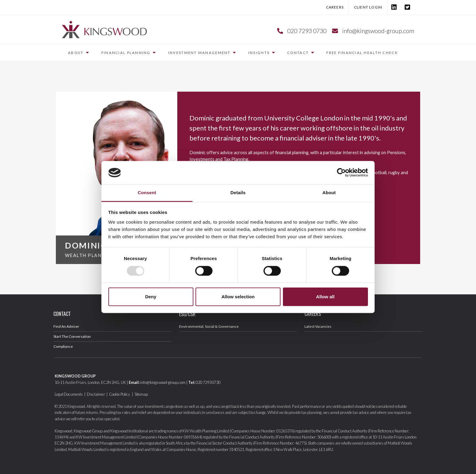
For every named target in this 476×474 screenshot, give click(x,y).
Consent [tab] (147, 193)
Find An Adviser (66, 326)
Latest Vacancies (318, 326)
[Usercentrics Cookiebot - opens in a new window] (341, 173)
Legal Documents (69, 394)
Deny (151, 297)
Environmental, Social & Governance (209, 326)
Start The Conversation (72, 336)
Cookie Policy (120, 394)
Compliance (63, 346)
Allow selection (238, 297)
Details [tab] (238, 193)
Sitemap (141, 394)
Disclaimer (96, 394)
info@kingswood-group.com (378, 31)
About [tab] (329, 193)
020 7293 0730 (307, 31)
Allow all (325, 297)
